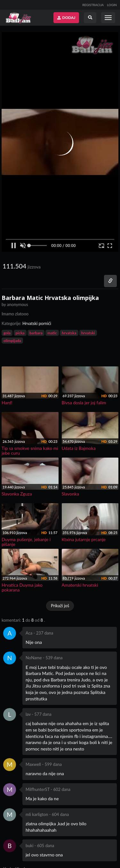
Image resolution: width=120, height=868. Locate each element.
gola (7, 333)
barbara (36, 333)
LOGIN (112, 5)
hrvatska (69, 333)
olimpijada (12, 341)
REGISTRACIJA (93, 5)
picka (20, 333)
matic (52, 333)
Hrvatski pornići (37, 323)
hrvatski (88, 333)
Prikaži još (60, 606)
